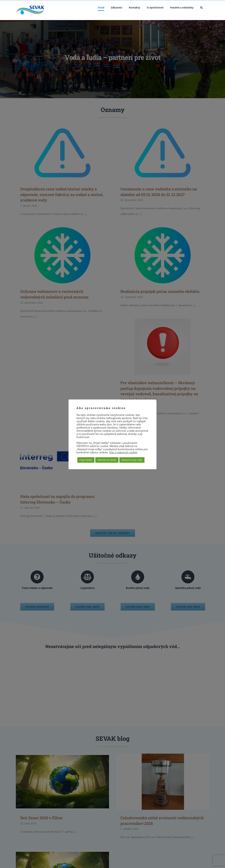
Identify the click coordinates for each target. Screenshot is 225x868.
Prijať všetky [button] (86, 460)
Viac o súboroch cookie (123, 452)
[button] (201, 8)
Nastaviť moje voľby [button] (132, 460)
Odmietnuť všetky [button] (107, 460)
